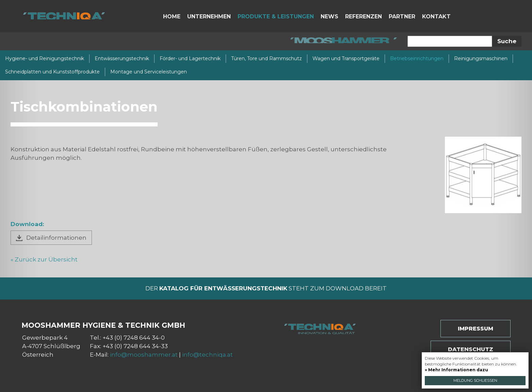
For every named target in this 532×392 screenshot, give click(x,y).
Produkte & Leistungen (276, 16)
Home (172, 16)
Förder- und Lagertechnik (190, 58)
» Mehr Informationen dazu (456, 370)
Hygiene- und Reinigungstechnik (45, 58)
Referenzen (364, 16)
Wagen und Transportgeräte (346, 58)
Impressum (475, 329)
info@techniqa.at (207, 355)
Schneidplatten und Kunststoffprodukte (52, 72)
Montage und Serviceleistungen (149, 72)
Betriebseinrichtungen (417, 58)
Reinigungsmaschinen (481, 58)
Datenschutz (471, 349)
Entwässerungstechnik (122, 58)
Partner (402, 16)
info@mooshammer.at (144, 355)
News (329, 16)
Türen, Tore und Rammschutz (267, 58)
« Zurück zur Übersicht (44, 259)
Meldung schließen (475, 380)
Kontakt (436, 16)
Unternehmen (209, 16)
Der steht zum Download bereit (266, 288)
